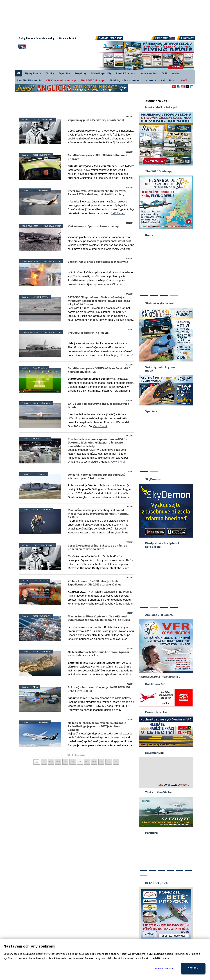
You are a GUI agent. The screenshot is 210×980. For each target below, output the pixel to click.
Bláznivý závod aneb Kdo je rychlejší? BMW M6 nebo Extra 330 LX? (99, 689)
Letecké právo (39, 474)
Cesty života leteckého (43, 120)
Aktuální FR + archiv (29, 80)
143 (58, 762)
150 (109, 762)
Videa (35, 687)
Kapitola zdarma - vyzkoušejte (158, 677)
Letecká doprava (40, 190)
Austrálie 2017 (41, 581)
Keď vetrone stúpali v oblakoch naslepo (94, 226)
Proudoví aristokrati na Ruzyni (88, 333)
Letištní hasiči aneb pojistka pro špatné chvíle (98, 262)
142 (51, 762)
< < (37, 762)
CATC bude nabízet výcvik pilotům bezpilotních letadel (98, 405)
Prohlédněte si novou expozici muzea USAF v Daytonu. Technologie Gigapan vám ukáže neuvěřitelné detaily (98, 442)
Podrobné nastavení (165, 968)
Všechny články (40, 368)
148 (94, 762)
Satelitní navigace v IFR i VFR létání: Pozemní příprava (97, 157)
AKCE (184, 80)
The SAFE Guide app (93, 80)
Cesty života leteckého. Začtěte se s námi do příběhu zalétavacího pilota (98, 547)
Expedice (26, 581)
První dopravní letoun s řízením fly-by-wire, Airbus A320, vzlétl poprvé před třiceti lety (97, 192)
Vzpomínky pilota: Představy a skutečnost (96, 120)
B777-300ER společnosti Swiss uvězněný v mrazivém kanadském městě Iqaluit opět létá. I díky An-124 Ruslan (99, 301)
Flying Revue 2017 (30, 226)
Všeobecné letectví (42, 155)
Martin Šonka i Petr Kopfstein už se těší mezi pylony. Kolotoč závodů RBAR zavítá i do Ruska (99, 618)
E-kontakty (189, 39)
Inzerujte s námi (155, 80)
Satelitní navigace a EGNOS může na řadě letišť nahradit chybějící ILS (99, 370)
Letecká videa (148, 73)
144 (65, 762)
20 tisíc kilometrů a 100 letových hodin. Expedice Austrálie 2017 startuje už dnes (95, 583)
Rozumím (193, 968)
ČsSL (165, 73)
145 (73, 762)
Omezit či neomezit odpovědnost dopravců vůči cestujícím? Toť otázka (97, 476)
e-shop (177, 73)
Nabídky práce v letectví (125, 80)
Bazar (173, 80)
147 (87, 762)
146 (80, 762)
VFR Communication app (61, 80)
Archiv (25, 120)
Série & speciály (101, 73)
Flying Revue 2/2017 (52, 226)
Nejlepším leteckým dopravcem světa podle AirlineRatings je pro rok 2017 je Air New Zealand (97, 726)
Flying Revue (33, 73)
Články (25, 155)
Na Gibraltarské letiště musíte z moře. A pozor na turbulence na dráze (99, 654)
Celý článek (118, 213)
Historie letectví (40, 439)
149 (101, 762)
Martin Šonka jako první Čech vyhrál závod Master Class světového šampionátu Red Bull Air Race (98, 513)
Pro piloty (81, 73)
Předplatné (163, 39)
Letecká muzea (126, 73)
